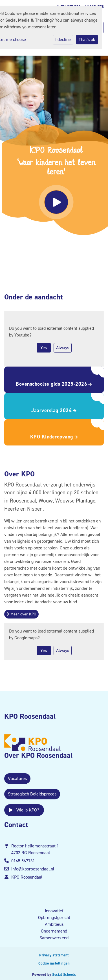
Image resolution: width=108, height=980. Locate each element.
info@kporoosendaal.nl (33, 869)
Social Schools (64, 975)
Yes (44, 348)
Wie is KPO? (24, 810)
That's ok (87, 39)
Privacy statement (54, 955)
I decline (63, 39)
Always (63, 348)
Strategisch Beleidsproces (32, 794)
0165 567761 (23, 861)
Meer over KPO (21, 614)
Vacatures (17, 778)
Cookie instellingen (54, 963)
